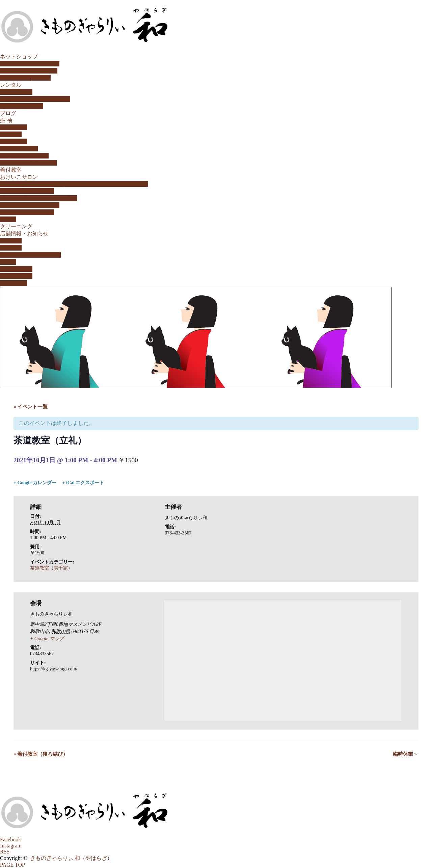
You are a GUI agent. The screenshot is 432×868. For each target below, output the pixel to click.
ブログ (8, 113)
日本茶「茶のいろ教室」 (30, 205)
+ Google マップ (47, 639)
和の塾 (8, 219)
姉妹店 (8, 262)
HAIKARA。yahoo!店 (25, 78)
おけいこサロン (19, 177)
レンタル (11, 85)
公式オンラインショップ (30, 64)
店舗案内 (11, 248)
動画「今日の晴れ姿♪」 (28, 163)
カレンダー (13, 283)
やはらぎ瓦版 (16, 269)
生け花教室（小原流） (27, 191)
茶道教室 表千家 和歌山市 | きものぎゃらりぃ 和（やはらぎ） (74, 184)
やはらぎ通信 (16, 276)
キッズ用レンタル (22, 106)
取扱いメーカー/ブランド (30, 255)
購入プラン (13, 141)
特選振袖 (11, 134)
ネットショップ (19, 56)
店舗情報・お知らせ (24, 234)
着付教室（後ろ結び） (41, 754)
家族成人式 (13, 127)
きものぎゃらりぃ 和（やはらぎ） (71, 858)
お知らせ (11, 241)
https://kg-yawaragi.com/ (54, 669)
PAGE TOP (12, 865)
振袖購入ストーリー (24, 156)
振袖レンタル (16, 92)
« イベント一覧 (31, 407)
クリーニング (16, 226)
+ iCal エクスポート (83, 483)
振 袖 (6, 120)
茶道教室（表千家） (51, 568)
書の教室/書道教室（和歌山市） (38, 198)
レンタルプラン (19, 149)
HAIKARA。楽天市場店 (29, 71)
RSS (5, 852)
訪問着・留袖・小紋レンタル (35, 99)
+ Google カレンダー (35, 483)
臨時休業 (405, 754)
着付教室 (11, 170)
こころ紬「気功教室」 (27, 212)
